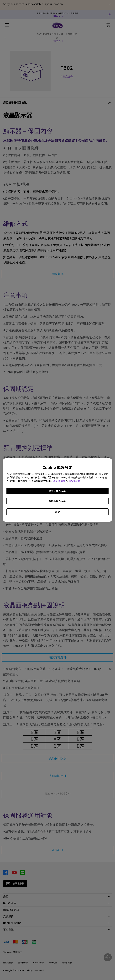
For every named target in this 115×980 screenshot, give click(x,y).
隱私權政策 (74, 481)
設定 (57, 512)
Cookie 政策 (59, 481)
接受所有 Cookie (58, 491)
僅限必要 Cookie (58, 501)
